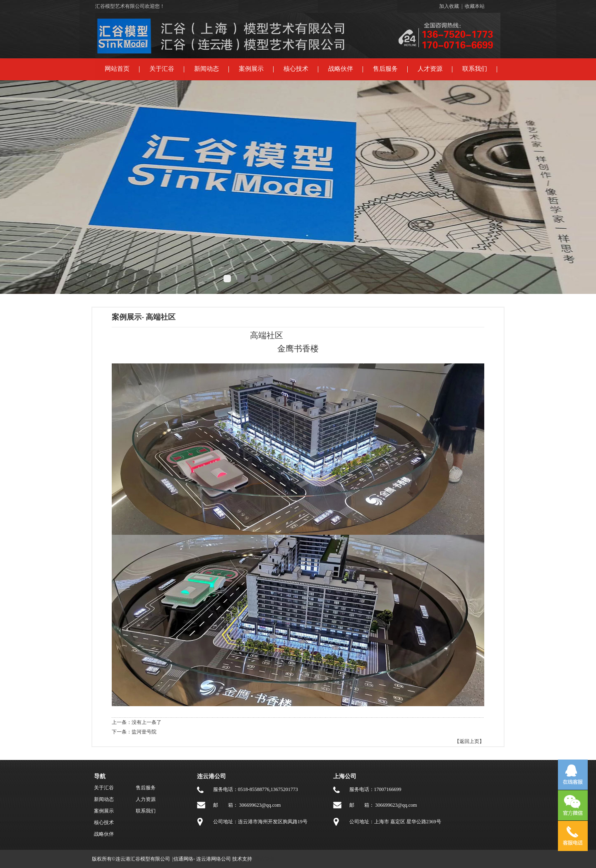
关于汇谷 (162, 69)
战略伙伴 (341, 69)
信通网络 (183, 859)
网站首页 (117, 69)
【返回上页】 (469, 741)
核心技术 (296, 69)
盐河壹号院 (144, 732)
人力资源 (146, 799)
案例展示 (251, 69)
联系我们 (475, 69)
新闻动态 (207, 69)
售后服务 (385, 69)
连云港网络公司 (214, 859)
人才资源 (430, 69)
